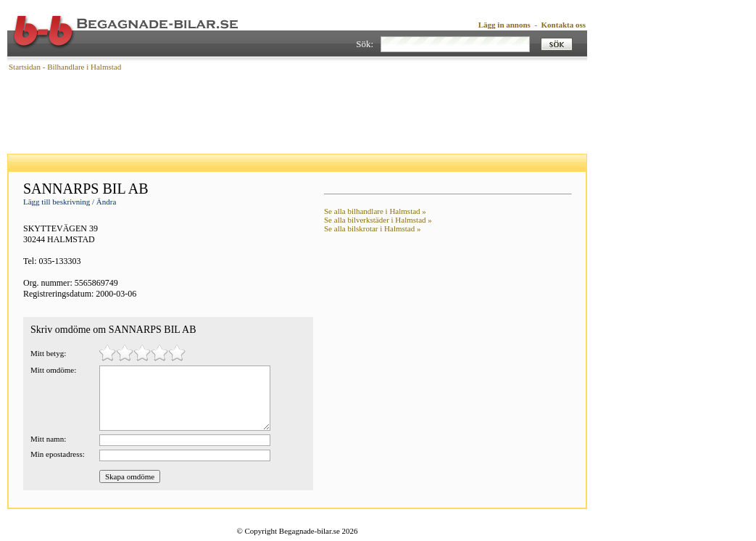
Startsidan (25, 67)
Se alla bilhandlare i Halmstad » (375, 211)
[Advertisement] (297, 112)
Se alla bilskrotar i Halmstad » (373, 228)
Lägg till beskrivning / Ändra (70, 202)
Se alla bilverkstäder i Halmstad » (378, 220)
